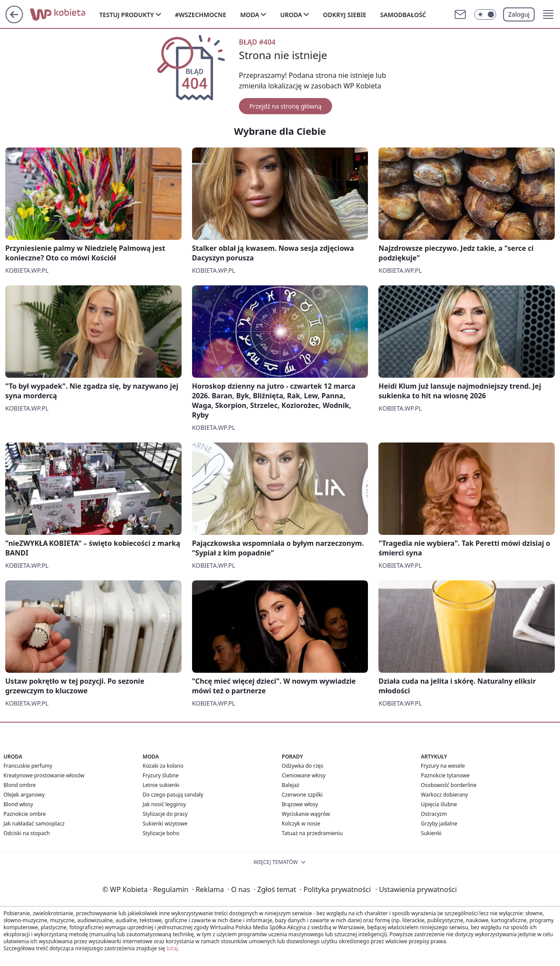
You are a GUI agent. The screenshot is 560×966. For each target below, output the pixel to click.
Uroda (291, 15)
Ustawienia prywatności (416, 889)
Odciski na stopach (27, 833)
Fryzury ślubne (161, 775)
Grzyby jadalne (439, 824)
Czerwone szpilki (302, 795)
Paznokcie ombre (25, 814)
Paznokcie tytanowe (445, 775)
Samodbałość (403, 15)
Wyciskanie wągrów (306, 814)
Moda (250, 15)
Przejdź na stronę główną (285, 106)
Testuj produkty (127, 15)
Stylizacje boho (161, 833)
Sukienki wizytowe (165, 824)
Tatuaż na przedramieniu (312, 833)
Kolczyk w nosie (301, 824)
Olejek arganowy (24, 795)
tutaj (172, 948)
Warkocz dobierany (444, 795)
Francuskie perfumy (28, 766)
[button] (548, 14)
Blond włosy (18, 804)
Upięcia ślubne (439, 804)
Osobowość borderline (449, 785)
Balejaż (290, 785)
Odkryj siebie (345, 15)
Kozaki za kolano (163, 766)
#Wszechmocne (201, 15)
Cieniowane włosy (304, 775)
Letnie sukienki (161, 785)
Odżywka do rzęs (303, 766)
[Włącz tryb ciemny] (485, 14)
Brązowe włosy (300, 804)
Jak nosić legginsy (164, 804)
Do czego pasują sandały (173, 795)
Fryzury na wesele (443, 766)
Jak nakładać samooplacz (34, 824)
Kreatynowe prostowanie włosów (44, 775)
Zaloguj (519, 14)
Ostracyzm (434, 814)
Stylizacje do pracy (165, 814)
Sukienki (431, 833)
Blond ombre (19, 785)
